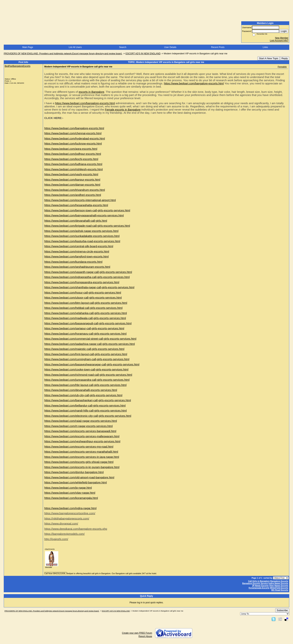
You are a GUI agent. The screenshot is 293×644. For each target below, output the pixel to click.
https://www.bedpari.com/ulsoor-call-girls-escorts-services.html (83, 298)
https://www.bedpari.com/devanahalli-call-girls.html (76, 221)
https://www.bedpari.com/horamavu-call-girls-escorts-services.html (85, 334)
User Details (170, 47)
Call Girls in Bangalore (259, 581)
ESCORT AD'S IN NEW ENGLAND (143, 54)
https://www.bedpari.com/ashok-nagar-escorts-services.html (81, 231)
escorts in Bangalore (91, 92)
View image (48, 567)
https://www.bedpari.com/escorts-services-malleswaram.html (82, 436)
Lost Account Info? (279, 41)
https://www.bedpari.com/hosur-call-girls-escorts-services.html (83, 292)
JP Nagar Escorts (260, 586)
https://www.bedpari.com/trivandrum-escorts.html (75, 190)
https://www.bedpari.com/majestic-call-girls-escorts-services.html (84, 349)
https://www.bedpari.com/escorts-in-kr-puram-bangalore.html (82, 467)
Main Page (28, 47)
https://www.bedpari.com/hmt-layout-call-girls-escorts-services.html (86, 354)
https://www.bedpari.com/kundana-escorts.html (73, 262)
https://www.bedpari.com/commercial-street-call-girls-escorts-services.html (90, 339)
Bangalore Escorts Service (255, 583)
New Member (282, 38)
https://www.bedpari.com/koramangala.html (71, 498)
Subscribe (282, 610)
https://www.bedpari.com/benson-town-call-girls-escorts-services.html (87, 210)
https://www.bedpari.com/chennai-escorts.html (73, 133)
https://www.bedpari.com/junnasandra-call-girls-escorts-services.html (87, 380)
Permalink (282, 67)
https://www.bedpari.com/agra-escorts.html (71, 149)
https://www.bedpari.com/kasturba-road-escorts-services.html (82, 241)
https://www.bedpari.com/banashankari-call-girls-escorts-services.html (88, 400)
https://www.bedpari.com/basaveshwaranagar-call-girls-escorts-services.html (92, 364)
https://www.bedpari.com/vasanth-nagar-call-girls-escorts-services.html (88, 272)
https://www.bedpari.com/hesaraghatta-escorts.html (76, 205)
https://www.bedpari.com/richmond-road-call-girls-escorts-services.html (88, 375)
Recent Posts (218, 47)
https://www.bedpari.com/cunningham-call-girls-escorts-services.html (87, 359)
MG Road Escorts (280, 590)
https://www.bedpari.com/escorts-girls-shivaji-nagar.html (79, 462)
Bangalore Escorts (279, 581)
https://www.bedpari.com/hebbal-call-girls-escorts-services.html (83, 308)
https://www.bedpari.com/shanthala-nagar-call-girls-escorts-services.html (89, 287)
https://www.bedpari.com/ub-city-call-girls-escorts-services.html (83, 395)
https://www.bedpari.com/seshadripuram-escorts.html (77, 267)
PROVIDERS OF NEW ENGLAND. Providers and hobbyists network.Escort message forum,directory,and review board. (63, 54)
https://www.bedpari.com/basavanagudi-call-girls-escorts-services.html (88, 323)
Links (265, 47)
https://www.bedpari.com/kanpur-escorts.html (72, 180)
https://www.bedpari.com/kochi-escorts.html (71, 159)
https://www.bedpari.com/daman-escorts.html (72, 185)
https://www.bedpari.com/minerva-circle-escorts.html (77, 251)
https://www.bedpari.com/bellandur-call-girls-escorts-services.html (85, 405)
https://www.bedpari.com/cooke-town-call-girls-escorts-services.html (86, 369)
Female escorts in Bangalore (123, 110)
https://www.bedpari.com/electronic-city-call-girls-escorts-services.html (88, 416)
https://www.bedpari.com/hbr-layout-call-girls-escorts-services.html (85, 385)
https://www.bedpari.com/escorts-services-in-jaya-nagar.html (82, 457)
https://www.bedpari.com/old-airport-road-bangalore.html (79, 477)
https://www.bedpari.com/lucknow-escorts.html (73, 143)
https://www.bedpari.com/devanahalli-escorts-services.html (81, 390)
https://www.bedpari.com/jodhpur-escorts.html (73, 154)
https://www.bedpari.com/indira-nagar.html (70, 508)
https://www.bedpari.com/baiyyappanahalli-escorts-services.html (84, 215)
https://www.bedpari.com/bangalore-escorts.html (194, 83)
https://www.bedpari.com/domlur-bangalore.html (74, 472)
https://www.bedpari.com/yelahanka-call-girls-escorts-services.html (86, 313)
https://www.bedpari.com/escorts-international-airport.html (80, 200)
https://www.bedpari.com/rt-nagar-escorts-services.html (78, 426)
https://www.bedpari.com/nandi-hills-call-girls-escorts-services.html (85, 411)
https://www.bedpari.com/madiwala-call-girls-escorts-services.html (85, 318)
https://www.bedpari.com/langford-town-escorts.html (76, 256)
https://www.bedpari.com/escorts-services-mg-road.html (79, 447)
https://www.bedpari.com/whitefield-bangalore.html (75, 482)
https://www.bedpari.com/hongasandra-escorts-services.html (82, 282)
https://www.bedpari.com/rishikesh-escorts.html (74, 169)
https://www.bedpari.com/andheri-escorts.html (73, 195)
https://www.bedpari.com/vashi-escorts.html (71, 174)
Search (123, 47)
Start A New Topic (269, 58)
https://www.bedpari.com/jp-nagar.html (68, 488)
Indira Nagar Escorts (278, 583)
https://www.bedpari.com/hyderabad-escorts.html (75, 138)
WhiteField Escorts (279, 588)
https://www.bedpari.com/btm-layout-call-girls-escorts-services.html (86, 303)
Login (284, 31)
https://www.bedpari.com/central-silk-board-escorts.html (79, 246)
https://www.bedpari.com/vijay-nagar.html (70, 493)
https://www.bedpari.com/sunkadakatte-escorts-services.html (82, 236)
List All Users (75, 47)
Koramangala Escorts (259, 588)
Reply (285, 58)
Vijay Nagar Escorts (279, 586)
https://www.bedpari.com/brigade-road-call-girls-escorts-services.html (87, 226)
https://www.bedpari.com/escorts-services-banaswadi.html (80, 431)
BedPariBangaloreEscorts (17, 66)
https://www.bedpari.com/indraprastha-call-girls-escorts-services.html (87, 277)
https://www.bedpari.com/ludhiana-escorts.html (73, 164)
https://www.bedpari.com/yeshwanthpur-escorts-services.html (82, 441)
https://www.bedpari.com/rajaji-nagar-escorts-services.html (81, 421)
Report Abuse (145, 636)
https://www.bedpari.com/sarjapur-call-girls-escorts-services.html (84, 328)
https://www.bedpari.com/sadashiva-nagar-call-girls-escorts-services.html (90, 344)
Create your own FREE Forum (137, 633)
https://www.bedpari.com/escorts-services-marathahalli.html (81, 452)
